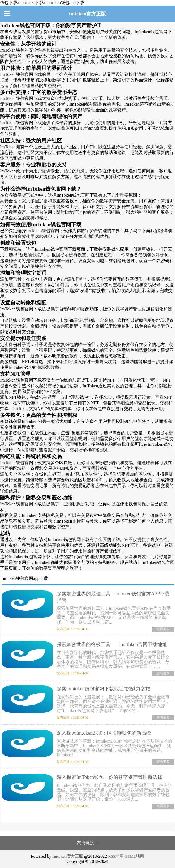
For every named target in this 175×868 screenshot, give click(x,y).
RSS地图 (116, 856)
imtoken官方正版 (87, 14)
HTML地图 (134, 856)
